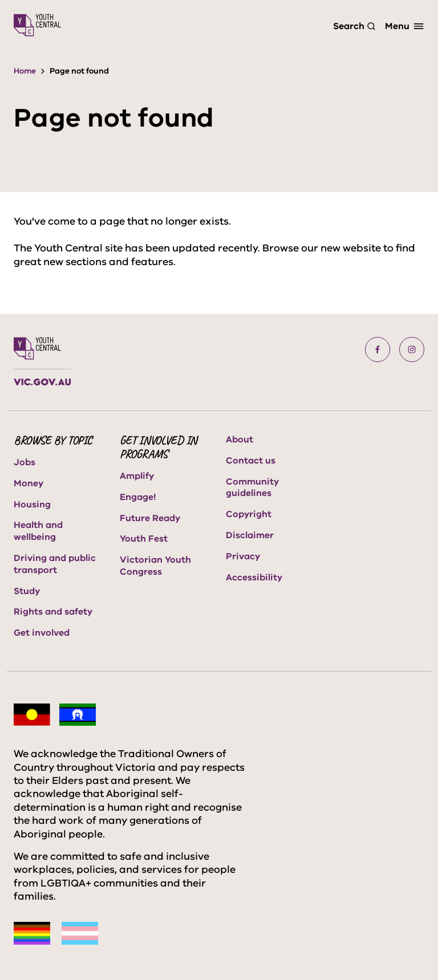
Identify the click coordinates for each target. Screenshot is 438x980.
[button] (378, 349)
